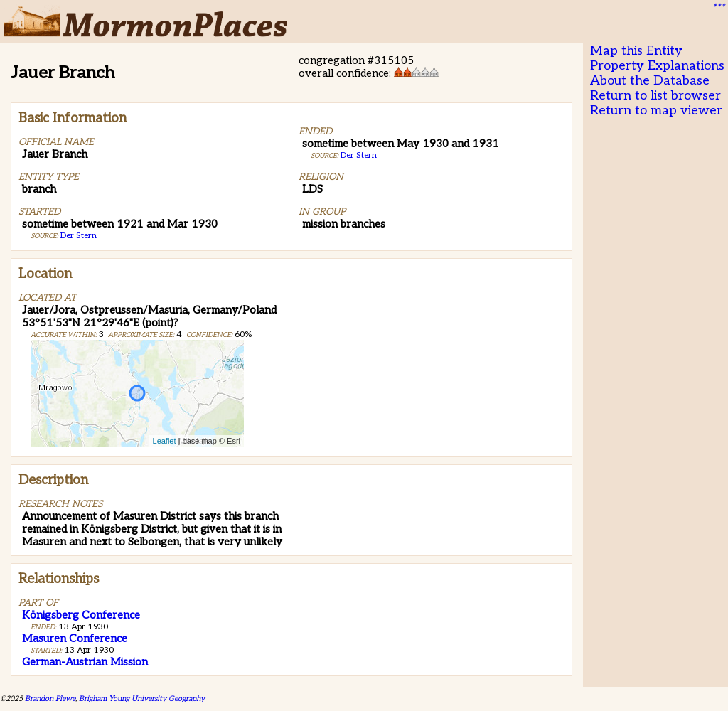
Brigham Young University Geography (142, 699)
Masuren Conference (75, 638)
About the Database (650, 81)
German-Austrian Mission (85, 662)
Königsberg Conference (81, 615)
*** (718, 8)
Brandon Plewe (50, 699)
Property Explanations (657, 66)
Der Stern (79, 236)
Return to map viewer (656, 111)
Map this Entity (636, 51)
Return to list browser (655, 96)
